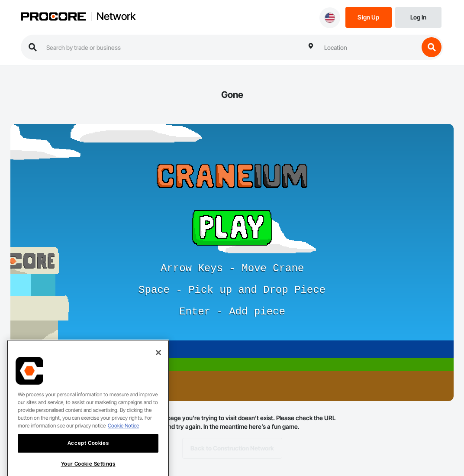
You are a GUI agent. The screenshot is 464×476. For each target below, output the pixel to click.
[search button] (432, 47)
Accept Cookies (88, 451)
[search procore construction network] (168, 47)
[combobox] (369, 47)
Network (116, 16)
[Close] (158, 360)
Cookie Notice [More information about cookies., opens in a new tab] (123, 433)
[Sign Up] (369, 17)
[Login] (418, 17)
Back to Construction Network (232, 448)
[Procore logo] (53, 18)
